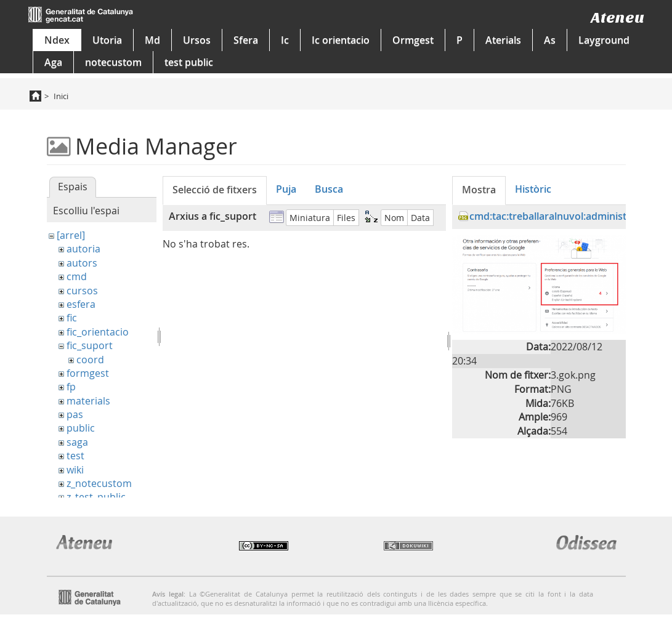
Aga (53, 62)
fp (71, 387)
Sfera (246, 40)
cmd (77, 276)
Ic (285, 40)
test (75, 456)
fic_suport (90, 345)
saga (77, 442)
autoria (83, 249)
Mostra (479, 190)
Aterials (503, 40)
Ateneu (617, 18)
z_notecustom (99, 483)
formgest (88, 373)
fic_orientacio (98, 332)
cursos (82, 291)
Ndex (57, 40)
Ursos (197, 40)
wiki (75, 470)
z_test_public (96, 497)
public (81, 428)
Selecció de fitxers (215, 190)
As (550, 40)
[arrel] (71, 235)
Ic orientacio (341, 40)
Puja (286, 189)
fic (72, 318)
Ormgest (413, 40)
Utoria (107, 40)
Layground (604, 40)
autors (82, 263)
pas (75, 414)
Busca (329, 189)
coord (90, 360)
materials (88, 401)
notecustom (113, 62)
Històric (533, 189)
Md (152, 40)
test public (189, 62)
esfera (81, 304)
